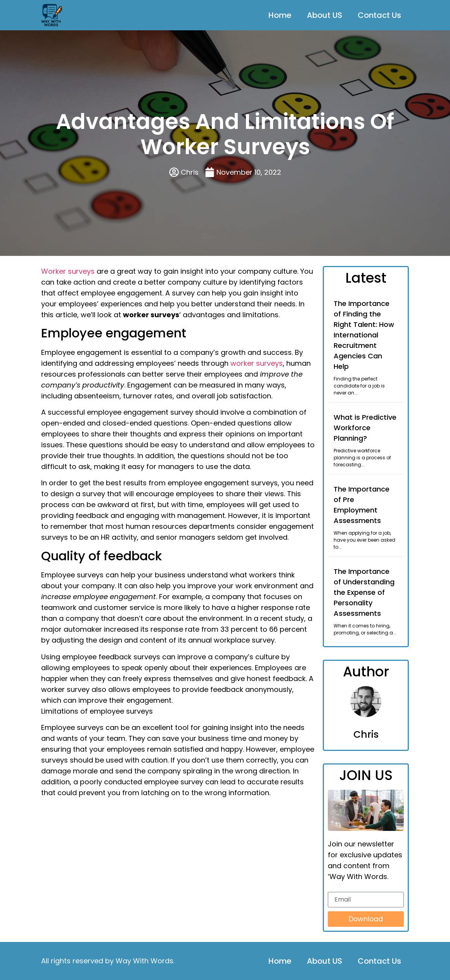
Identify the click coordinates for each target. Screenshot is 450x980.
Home (280, 15)
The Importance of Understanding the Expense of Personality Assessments (364, 592)
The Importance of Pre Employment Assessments (362, 505)
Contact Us (379, 15)
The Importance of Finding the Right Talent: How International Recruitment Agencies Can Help (364, 335)
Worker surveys (68, 271)
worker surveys (257, 363)
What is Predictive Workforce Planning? (365, 428)
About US (325, 15)
